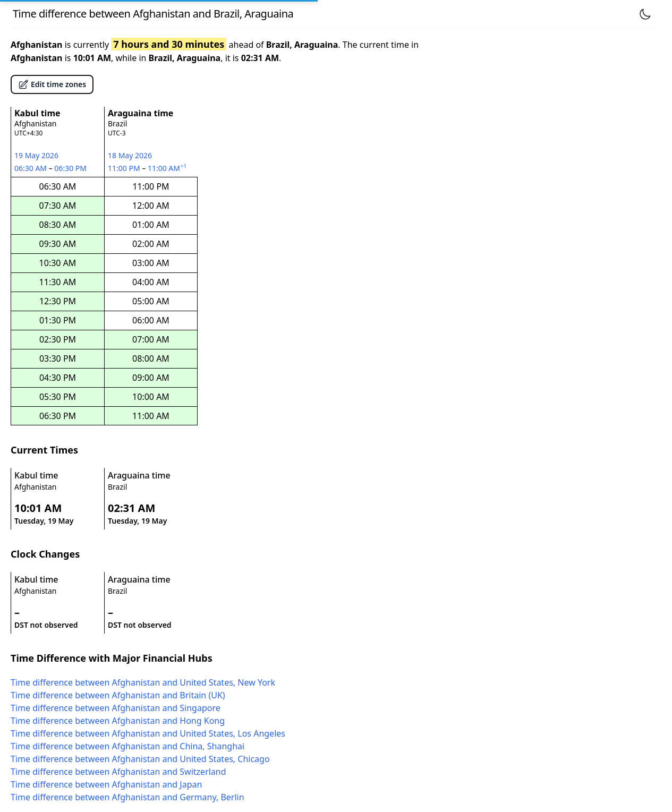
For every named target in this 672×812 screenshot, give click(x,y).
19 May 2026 (36, 155)
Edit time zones (52, 84)
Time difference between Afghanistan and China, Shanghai (127, 746)
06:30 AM (32, 168)
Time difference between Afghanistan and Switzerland (118, 772)
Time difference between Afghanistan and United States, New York (143, 682)
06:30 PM (71, 168)
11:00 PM (125, 168)
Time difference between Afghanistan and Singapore (116, 708)
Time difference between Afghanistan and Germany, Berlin (127, 797)
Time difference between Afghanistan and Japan (106, 784)
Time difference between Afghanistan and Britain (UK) (118, 695)
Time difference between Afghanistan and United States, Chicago (140, 759)
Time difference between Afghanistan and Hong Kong (118, 721)
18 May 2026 (130, 155)
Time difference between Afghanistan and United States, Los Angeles (148, 733)
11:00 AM (168, 168)
